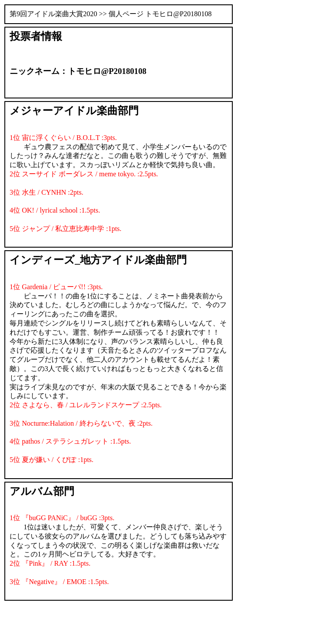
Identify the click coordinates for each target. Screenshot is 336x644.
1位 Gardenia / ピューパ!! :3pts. (56, 287)
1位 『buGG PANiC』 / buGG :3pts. (62, 518)
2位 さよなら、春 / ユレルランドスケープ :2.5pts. (86, 405)
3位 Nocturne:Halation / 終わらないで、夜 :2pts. (81, 423)
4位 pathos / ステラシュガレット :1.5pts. (70, 441)
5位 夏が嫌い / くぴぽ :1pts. (52, 460)
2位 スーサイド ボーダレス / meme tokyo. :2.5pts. (84, 174)
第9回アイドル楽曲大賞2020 (53, 14)
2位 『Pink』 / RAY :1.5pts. (50, 563)
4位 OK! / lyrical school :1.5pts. (55, 210)
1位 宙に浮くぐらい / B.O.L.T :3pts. (63, 138)
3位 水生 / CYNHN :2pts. (46, 192)
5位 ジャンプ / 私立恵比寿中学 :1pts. (66, 229)
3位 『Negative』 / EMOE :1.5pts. (59, 582)
